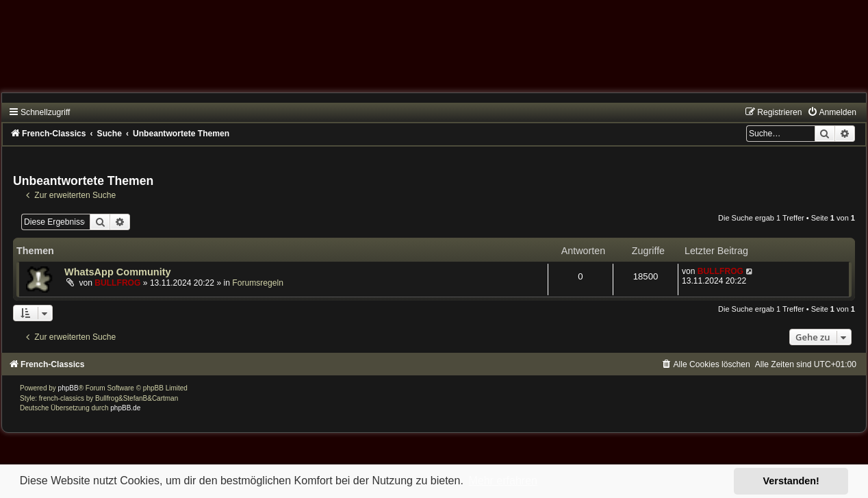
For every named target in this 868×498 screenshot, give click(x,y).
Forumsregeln (258, 283)
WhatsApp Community (118, 272)
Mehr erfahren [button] (503, 481)
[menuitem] (832, 112)
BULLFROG (117, 283)
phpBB (68, 388)
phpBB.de (125, 408)
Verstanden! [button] (791, 481)
